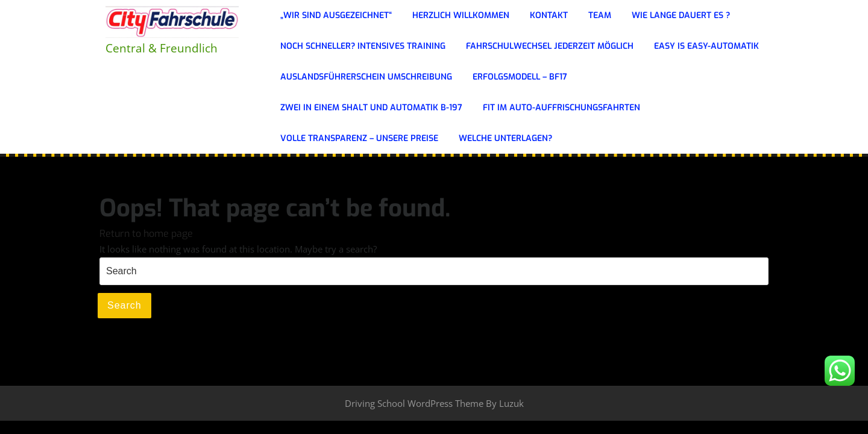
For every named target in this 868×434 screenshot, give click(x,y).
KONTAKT (549, 15)
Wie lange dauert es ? (681, 15)
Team (600, 15)
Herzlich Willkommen (461, 15)
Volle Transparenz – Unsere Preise (359, 138)
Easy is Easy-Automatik (706, 46)
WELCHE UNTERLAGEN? (505, 138)
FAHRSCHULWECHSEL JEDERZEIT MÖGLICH (550, 46)
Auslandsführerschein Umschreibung (366, 77)
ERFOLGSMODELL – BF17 (520, 77)
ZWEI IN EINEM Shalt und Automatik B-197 (371, 108)
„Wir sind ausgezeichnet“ (336, 15)
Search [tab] (124, 305)
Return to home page (146, 234)
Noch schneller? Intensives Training (363, 46)
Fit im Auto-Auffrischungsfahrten (561, 108)
